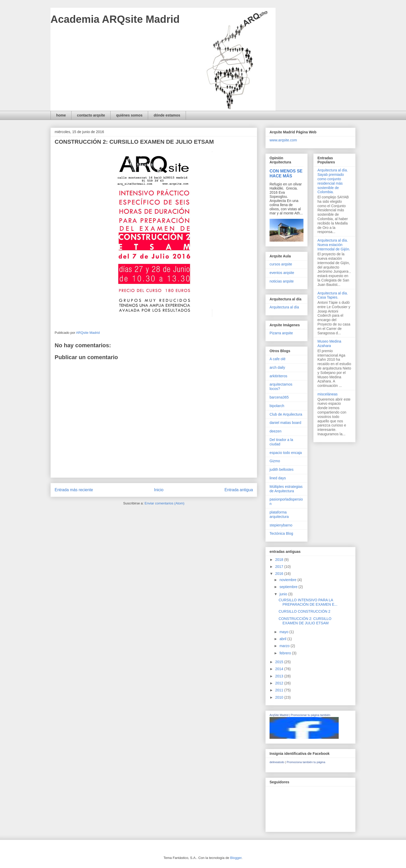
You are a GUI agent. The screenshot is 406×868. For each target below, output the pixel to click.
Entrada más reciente (74, 490)
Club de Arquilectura (286, 414)
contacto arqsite (91, 115)
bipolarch (277, 406)
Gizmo (275, 461)
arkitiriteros (278, 376)
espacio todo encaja (286, 453)
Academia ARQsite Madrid (115, 19)
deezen (275, 431)
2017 (280, 567)
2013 (280, 676)
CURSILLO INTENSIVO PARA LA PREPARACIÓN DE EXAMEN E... (308, 602)
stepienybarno (281, 525)
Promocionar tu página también (311, 715)
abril (283, 639)
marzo (285, 646)
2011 (280, 690)
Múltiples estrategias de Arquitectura (286, 489)
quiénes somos (129, 115)
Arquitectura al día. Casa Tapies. (333, 295)
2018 (280, 560)
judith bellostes (282, 469)
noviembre (288, 580)
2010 (280, 697)
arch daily (277, 367)
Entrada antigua (239, 490)
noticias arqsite (282, 281)
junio (284, 594)
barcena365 (279, 397)
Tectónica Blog (281, 533)
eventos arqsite (282, 273)
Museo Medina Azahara (329, 343)
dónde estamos (167, 115)
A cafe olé (278, 359)
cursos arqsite (281, 264)
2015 (280, 662)
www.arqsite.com (283, 140)
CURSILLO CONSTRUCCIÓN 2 (304, 611)
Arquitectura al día (284, 307)
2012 (280, 683)
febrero (286, 653)
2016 (280, 574)
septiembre (289, 587)
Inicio (159, 490)
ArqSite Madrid (279, 715)
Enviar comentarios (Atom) (164, 503)
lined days (278, 478)
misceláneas (328, 394)
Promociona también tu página (306, 762)
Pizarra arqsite (281, 333)
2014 (280, 669)
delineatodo (277, 762)
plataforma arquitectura (279, 514)
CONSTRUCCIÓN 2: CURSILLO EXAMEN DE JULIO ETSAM (305, 621)
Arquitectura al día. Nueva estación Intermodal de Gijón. (334, 245)
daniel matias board (285, 423)
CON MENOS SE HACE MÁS (286, 173)
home (61, 115)
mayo (284, 632)
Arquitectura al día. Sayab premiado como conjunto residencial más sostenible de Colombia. (333, 181)
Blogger (236, 858)
